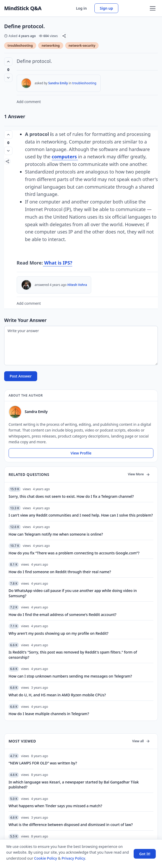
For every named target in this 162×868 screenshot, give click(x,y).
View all (141, 741)
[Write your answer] (81, 346)
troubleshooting (20, 46)
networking (51, 46)
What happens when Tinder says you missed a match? (55, 806)
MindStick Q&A (23, 8)
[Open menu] (153, 8)
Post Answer (21, 376)
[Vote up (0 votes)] (8, 62)
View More (139, 474)
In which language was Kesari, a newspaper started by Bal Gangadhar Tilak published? (74, 785)
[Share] (64, 36)
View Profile (81, 453)
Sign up (106, 8)
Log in (81, 8)
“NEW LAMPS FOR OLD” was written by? (43, 763)
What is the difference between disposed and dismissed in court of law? (71, 825)
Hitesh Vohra (77, 285)
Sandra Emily (58, 83)
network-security (82, 46)
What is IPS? (58, 263)
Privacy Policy (73, 858)
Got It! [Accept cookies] (145, 854)
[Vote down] (8, 78)
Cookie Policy (46, 858)
